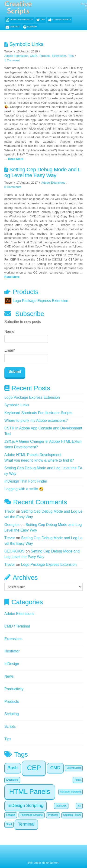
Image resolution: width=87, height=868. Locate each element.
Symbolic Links (26, 44)
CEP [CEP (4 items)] (34, 768)
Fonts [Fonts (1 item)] (78, 780)
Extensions (59, 56)
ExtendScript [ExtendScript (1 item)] (74, 768)
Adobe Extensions (16, 56)
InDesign (12, 664)
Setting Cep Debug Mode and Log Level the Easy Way (43, 172)
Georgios (12, 525)
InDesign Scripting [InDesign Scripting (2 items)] (26, 805)
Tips (71, 56)
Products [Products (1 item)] (53, 815)
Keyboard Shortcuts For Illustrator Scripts (38, 413)
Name (26, 336)
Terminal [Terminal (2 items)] (26, 824)
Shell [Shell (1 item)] (9, 824)
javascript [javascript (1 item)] (61, 806)
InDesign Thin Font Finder (26, 481)
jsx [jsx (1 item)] (79, 806)
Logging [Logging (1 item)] (11, 815)
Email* (26, 355)
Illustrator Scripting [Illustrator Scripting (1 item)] (71, 792)
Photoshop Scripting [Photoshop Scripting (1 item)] (31, 815)
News (9, 676)
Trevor (10, 511)
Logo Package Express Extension (36, 301)
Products (12, 702)
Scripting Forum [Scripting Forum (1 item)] (72, 815)
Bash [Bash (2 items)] (13, 768)
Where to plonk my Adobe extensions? (36, 420)
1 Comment (12, 60)
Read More (16, 159)
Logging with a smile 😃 (24, 489)
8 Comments (13, 187)
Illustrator (12, 651)
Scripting (12, 714)
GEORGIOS (14, 551)
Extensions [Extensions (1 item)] (12, 780)
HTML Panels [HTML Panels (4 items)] (30, 791)
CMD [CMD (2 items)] (55, 768)
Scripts (10, 726)
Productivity (14, 689)
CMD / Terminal (40, 56)
